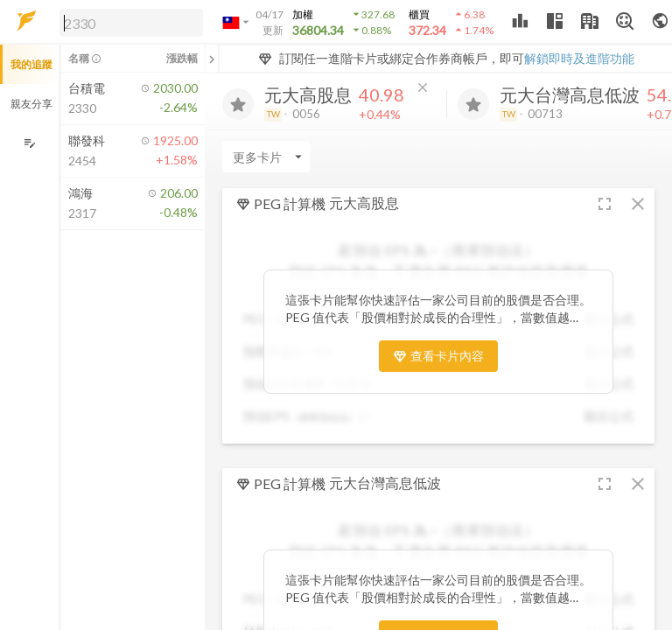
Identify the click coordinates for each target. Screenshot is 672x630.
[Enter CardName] (266, 157)
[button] (128, 22)
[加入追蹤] (238, 104)
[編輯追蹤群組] (29, 143)
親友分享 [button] (31, 104)
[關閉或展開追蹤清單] (212, 59)
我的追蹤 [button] (31, 64)
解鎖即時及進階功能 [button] (579, 58)
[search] (131, 23)
